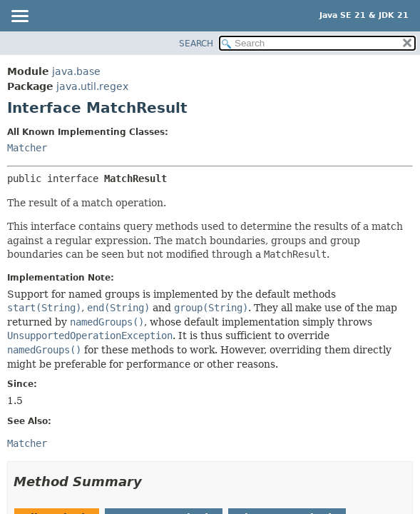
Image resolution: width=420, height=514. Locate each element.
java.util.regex (92, 86)
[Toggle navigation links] (19, 17)
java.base (76, 71)
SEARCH (196, 44)
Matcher (27, 148)
